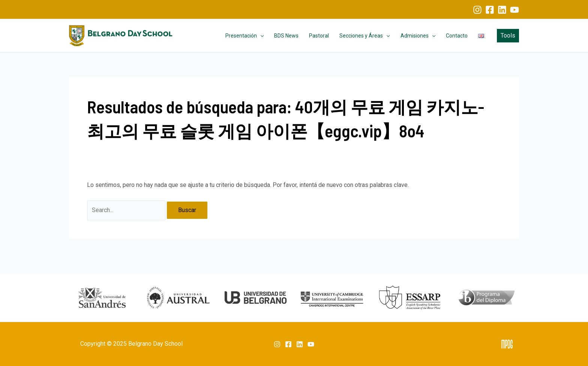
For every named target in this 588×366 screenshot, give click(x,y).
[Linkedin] (502, 10)
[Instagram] (477, 10)
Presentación (244, 36)
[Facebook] (490, 10)
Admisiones (418, 36)
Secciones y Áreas (364, 36)
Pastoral (319, 36)
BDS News (286, 36)
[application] (260, 36)
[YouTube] (514, 10)
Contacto (457, 36)
